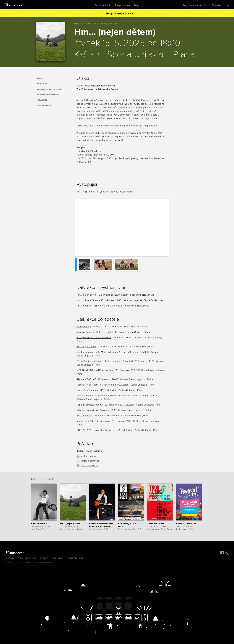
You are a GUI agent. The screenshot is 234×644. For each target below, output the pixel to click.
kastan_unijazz (89, 456)
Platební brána (42, 562)
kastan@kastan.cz (90, 461)
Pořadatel (42, 100)
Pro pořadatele (123, 5)
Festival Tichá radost (87, 385)
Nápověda (31, 558)
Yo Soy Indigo (84, 327)
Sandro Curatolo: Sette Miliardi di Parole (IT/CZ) (101, 352)
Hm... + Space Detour (88, 300)
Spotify (114, 192)
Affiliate (44, 558)
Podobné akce (44, 106)
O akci (39, 78)
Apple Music (127, 192)
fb (97, 192)
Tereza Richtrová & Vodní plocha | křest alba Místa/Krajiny (107, 396)
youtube (104, 192)
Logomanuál (58, 558)
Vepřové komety (85, 332)
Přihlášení (217, 5)
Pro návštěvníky (103, 5)
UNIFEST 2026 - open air (90, 430)
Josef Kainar (132, 115)
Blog (137, 5)
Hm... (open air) (84, 306)
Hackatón (81, 390)
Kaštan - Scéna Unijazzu (121, 55)
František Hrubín (86, 115)
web (92, 192)
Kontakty (10, 558)
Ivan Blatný (119, 115)
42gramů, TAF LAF (86, 379)
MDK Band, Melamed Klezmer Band (95, 370)
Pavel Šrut (145, 115)
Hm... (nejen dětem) (87, 295)
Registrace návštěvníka (195, 5)
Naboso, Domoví (85, 410)
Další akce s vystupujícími (49, 89)
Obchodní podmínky (77, 558)
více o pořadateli (89, 466)
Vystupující (42, 84)
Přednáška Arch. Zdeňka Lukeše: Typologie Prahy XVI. (105, 361)
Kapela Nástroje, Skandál (90, 405)
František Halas (104, 115)
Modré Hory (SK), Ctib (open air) (93, 421)
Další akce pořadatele (48, 95)
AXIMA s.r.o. (30, 562)
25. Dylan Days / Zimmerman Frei (94, 338)
